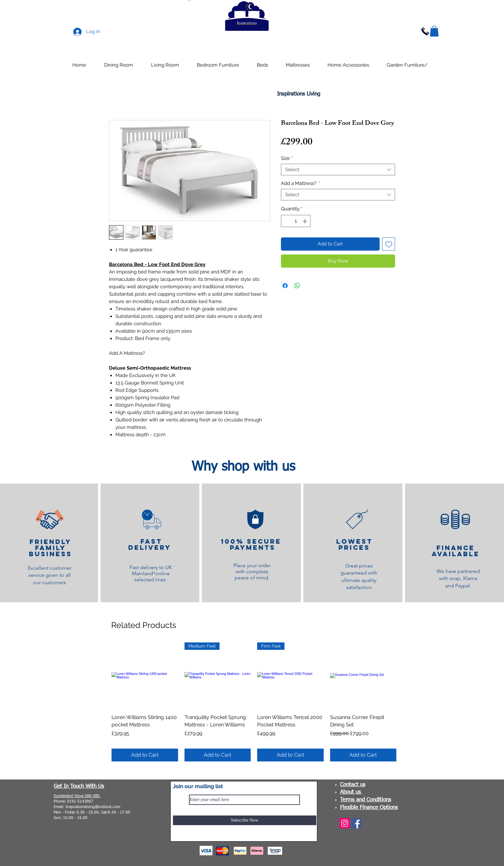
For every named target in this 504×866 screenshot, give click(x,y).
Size (287, 158)
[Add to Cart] (145, 755)
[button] (434, 31)
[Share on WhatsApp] (297, 286)
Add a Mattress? (301, 183)
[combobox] (338, 170)
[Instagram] (345, 823)
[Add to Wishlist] (389, 244)
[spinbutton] (296, 221)
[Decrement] (286, 221)
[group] (254, 702)
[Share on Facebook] (285, 286)
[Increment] (306, 221)
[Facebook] (356, 823)
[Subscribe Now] (245, 820)
